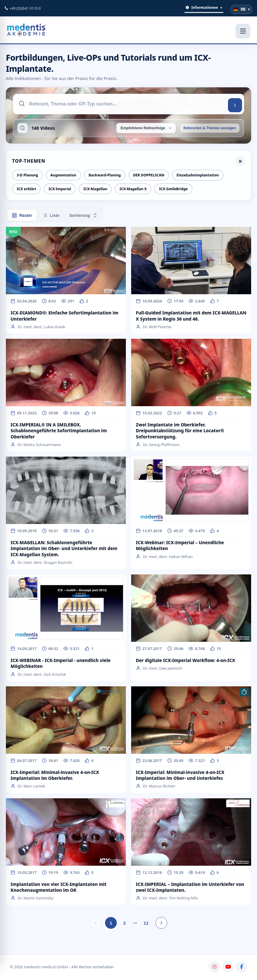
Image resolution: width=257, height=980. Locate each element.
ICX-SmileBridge (173, 189)
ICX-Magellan (95, 189)
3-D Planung (27, 175)
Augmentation (63, 175)
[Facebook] (241, 967)
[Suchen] (235, 105)
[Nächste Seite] (161, 923)
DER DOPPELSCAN (149, 175)
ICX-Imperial (60, 189)
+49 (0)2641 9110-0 (25, 8)
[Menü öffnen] (243, 31)
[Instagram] (214, 967)
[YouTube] (228, 967)
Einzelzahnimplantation (198, 175)
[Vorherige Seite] (96, 923)
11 (146, 923)
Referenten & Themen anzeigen (210, 128)
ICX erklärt (26, 189)
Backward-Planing (105, 175)
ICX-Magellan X (133, 189)
